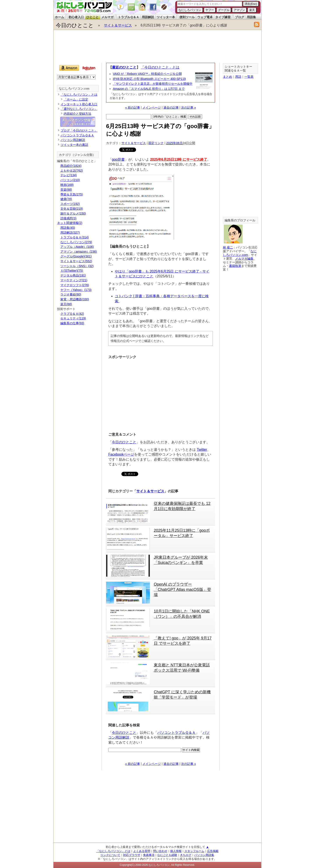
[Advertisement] (157, 46)
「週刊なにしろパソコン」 (79, 109)
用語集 (251, 17)
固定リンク (156, 143)
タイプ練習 (223, 17)
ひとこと (93, 17)
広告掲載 (213, 851)
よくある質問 (142, 851)
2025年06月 (174, 143)
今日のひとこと (75, 25)
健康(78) (66, 199)
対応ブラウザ (132, 855)
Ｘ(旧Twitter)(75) (72, 271)
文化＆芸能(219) (72, 209)
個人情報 (176, 851)
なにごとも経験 (167, 855)
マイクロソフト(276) (75, 285)
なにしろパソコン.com (74, 89)
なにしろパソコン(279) (76, 242)
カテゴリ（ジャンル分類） (77, 155)
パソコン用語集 (204, 855)
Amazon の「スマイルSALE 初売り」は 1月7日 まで (149, 89)
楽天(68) (66, 304)
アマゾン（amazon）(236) (79, 252)
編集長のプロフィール (240, 220)
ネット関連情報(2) (70, 223)
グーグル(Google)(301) (76, 256)
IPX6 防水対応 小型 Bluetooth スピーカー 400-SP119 (149, 79)
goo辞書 (118, 159)
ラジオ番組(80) (71, 294)
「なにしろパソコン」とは (79, 95)
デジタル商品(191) (73, 275)
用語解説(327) (70, 232)
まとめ (227, 77)
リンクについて (110, 855)
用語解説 (148, 17)
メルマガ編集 (244, 259)
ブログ (240, 17)
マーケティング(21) (74, 280)
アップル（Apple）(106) (77, 247)
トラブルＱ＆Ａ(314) (75, 237)
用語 (238, 77)
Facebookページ (121, 454)
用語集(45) (68, 228)
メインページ (152, 107)
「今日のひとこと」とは (160, 67)
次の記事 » (189, 107)
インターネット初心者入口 (79, 104)
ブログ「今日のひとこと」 (79, 130)
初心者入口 (76, 17)
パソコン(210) (70, 180)
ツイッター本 (166, 17)
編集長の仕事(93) (72, 323)
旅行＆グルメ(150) (73, 213)
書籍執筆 (235, 266)
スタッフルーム (194, 851)
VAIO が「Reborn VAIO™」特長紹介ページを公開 (147, 74)
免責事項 (149, 855)
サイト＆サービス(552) (76, 261)
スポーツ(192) (70, 204)
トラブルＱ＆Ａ (129, 17)
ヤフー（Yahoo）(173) (76, 290)
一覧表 (249, 77)
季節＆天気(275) (72, 194)
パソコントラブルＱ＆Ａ (176, 733)
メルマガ (107, 17)
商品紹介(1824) (71, 166)
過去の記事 (171, 107)
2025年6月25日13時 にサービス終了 (179, 159)
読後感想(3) (68, 218)
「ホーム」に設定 (76, 99)
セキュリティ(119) (73, 318)
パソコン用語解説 (73, 140)
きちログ (186, 855)
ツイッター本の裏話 (74, 145)
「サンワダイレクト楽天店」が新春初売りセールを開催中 (153, 84)
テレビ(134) (69, 175)
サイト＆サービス (118, 25)
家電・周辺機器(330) (75, 299)
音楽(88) (66, 190)
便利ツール (187, 17)
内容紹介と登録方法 (77, 114)
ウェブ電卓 (205, 17)
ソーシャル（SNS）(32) (77, 266)
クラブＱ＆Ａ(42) (72, 314)
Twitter (202, 450)
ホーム (59, 17)
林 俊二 (228, 247)
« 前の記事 (133, 107)
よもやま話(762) (72, 171)
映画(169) (67, 185)
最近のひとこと (124, 67)
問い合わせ (160, 851)
